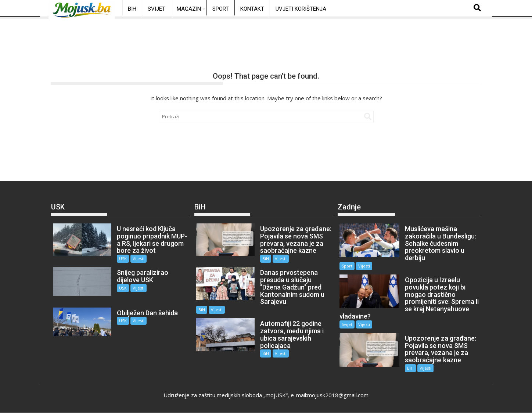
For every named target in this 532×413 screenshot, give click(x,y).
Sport (221, 9)
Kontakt (252, 9)
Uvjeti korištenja (301, 9)
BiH (132, 9)
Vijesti (139, 258)
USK (123, 258)
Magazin (189, 9)
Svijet (157, 9)
